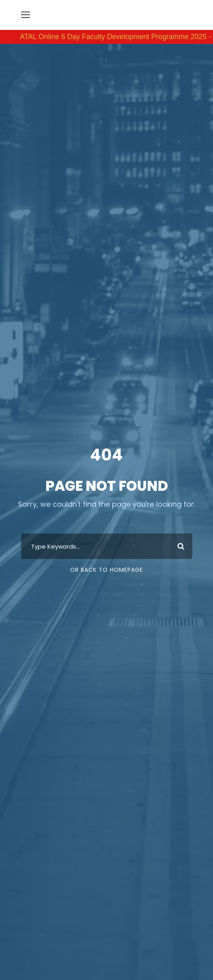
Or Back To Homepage (106, 572)
